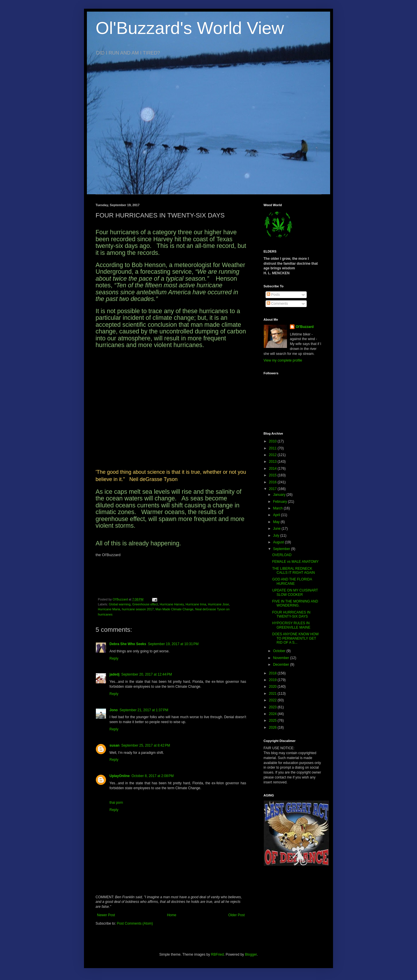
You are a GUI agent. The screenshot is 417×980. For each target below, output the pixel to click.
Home (172, 915)
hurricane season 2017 (138, 609)
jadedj (115, 674)
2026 (273, 727)
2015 (273, 475)
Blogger (251, 954)
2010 (273, 441)
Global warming (120, 604)
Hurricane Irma (196, 604)
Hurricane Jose (218, 604)
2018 (273, 673)
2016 (273, 482)
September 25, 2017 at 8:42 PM (146, 745)
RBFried (217, 954)
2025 (273, 721)
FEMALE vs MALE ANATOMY (295, 562)
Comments (277, 304)
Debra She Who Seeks (128, 644)
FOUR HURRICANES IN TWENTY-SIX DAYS (291, 614)
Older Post (236, 915)
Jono (114, 710)
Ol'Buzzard (305, 327)
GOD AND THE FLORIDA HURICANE (292, 581)
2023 (273, 707)
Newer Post (106, 915)
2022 (273, 700)
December (282, 665)
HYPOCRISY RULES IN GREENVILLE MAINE (291, 625)
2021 (273, 694)
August (279, 542)
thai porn (116, 803)
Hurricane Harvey (172, 604)
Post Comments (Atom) (135, 923)
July (277, 536)
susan (115, 745)
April (277, 515)
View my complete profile (283, 360)
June (277, 529)
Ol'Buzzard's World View (190, 28)
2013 (273, 462)
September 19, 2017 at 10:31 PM (173, 644)
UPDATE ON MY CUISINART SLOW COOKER (295, 592)
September (282, 549)
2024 (273, 714)
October (280, 651)
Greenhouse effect (145, 604)
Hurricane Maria (109, 609)
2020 (273, 687)
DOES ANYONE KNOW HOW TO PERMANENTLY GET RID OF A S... (296, 638)
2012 (273, 455)
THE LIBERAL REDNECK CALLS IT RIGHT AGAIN (293, 571)
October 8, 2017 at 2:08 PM (153, 776)
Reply (114, 658)
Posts (273, 295)
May (277, 522)
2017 (273, 489)
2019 (273, 680)
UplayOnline (120, 776)
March (278, 508)
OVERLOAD (282, 555)
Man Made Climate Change (174, 609)
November (282, 658)
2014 (273, 469)
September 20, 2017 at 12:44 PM (147, 674)
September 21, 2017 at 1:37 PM (144, 710)
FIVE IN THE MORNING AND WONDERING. (295, 603)
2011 (273, 448)
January (280, 495)
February (280, 502)
